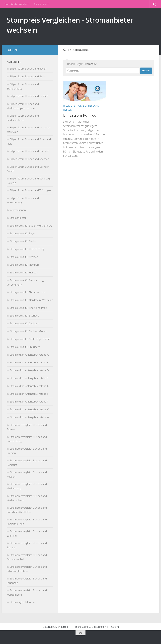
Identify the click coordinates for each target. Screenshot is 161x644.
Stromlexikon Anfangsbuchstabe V (29, 409)
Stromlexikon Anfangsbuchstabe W (29, 417)
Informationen (18, 210)
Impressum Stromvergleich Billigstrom (97, 627)
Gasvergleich (42, 4)
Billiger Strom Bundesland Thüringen (30, 190)
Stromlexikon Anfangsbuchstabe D (29, 370)
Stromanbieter (18, 218)
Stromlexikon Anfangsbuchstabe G (29, 386)
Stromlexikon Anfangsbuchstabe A (29, 355)
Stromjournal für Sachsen (24, 323)
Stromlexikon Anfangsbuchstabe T (29, 402)
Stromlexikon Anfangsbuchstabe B (29, 362)
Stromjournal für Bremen (24, 257)
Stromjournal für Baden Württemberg (31, 226)
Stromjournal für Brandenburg (27, 249)
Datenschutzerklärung (55, 627)
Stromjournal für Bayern (23, 233)
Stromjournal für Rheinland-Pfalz (28, 308)
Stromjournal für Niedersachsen (28, 292)
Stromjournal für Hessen (24, 272)
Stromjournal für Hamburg (25, 265)
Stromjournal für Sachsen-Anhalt (28, 331)
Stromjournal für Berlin (23, 241)
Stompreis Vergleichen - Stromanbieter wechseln (70, 25)
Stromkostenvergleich (17, 4)
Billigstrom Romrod (80, 115)
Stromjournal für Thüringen (25, 347)
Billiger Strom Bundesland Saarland (30, 151)
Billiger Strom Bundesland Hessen (29, 96)
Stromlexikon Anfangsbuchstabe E (29, 378)
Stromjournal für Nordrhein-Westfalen (31, 300)
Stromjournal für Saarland (24, 316)
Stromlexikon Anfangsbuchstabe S (29, 394)
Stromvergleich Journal (22, 602)
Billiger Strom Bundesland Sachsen (29, 159)
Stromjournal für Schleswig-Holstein (30, 339)
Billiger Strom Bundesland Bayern (29, 69)
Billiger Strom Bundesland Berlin (28, 76)
